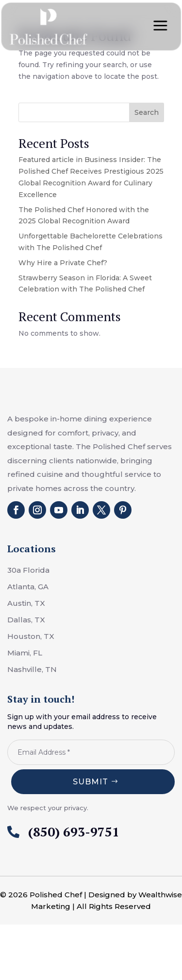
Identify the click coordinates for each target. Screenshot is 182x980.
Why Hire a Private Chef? (63, 263)
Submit (91, 782)
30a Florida (28, 570)
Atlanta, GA (28, 587)
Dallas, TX (26, 620)
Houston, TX (31, 636)
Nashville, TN (32, 669)
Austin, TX (26, 603)
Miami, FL (25, 653)
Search (147, 112)
